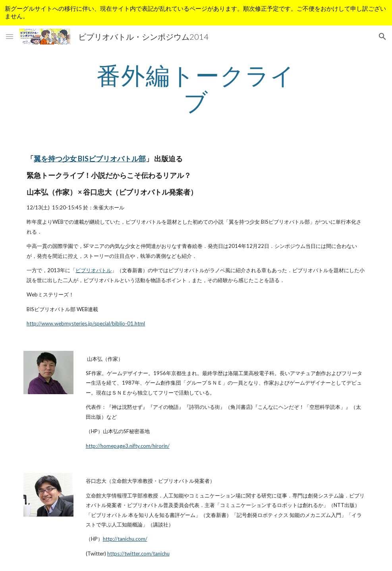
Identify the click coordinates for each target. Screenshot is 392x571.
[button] (10, 36)
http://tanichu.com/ (125, 539)
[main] (196, 88)
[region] (196, 13)
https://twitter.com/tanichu (138, 554)
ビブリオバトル (94, 270)
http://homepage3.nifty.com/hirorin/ (128, 446)
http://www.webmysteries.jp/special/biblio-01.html (86, 323)
